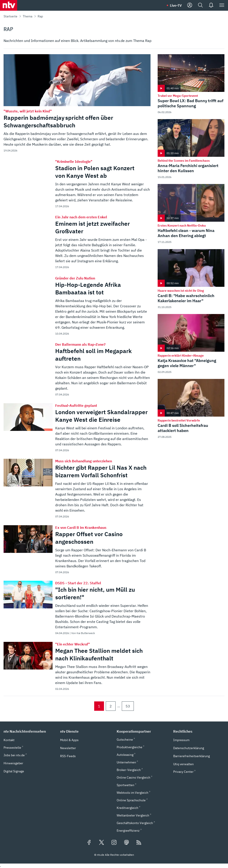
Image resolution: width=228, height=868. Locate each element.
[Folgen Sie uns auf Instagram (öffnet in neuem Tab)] (114, 843)
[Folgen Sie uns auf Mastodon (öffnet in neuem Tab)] (126, 843)
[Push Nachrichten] (211, 5)
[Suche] (200, 5)
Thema (27, 16)
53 (128, 706)
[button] (29, 731)
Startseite (10, 16)
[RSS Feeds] (139, 843)
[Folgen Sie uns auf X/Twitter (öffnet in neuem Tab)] (102, 843)
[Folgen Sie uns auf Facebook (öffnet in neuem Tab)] (89, 843)
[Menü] (222, 5)
